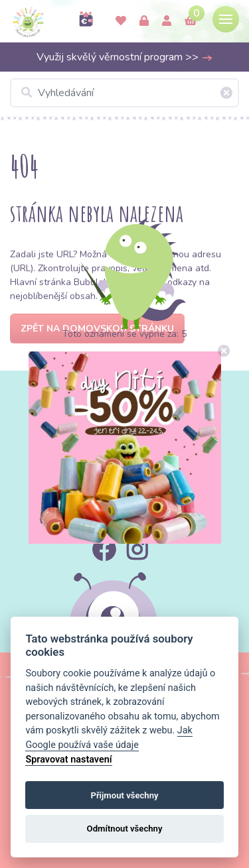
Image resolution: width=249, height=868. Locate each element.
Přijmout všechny (124, 795)
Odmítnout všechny (125, 829)
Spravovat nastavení (68, 760)
